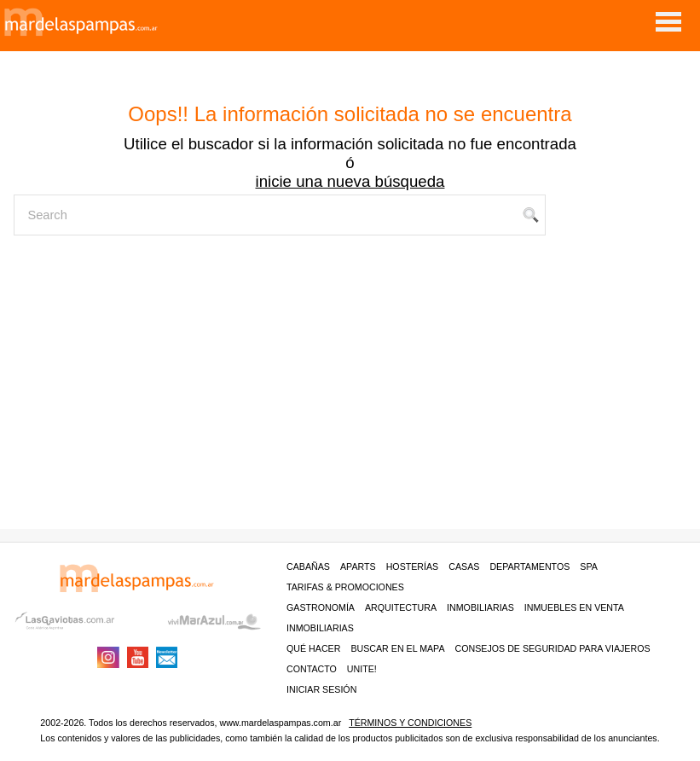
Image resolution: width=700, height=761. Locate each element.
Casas (464, 566)
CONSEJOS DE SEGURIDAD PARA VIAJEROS (553, 648)
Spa (589, 566)
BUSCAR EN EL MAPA (397, 648)
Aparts (358, 566)
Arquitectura (401, 607)
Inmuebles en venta (574, 607)
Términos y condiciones (410, 723)
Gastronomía (321, 607)
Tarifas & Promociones (345, 587)
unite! (362, 669)
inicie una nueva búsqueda (350, 181)
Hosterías (413, 566)
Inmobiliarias (480, 607)
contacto (312, 669)
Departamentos (529, 566)
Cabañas (308, 566)
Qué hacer (313, 648)
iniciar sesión (321, 689)
